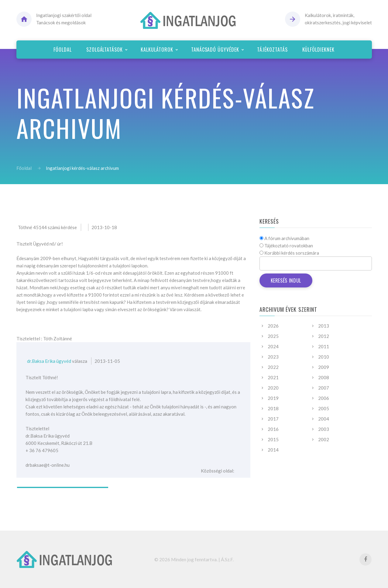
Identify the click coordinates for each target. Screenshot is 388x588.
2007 (324, 388)
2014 (273, 450)
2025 (273, 336)
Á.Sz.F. (227, 559)
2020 (273, 388)
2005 (324, 408)
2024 (273, 346)
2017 (273, 419)
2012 (324, 336)
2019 (273, 398)
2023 (273, 357)
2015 (273, 439)
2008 (324, 377)
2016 (273, 429)
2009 (324, 367)
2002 (324, 439)
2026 (273, 326)
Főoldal (24, 168)
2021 (273, 377)
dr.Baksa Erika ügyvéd (49, 361)
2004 (324, 419)
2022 (273, 367)
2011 (324, 346)
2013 (324, 326)
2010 (324, 357)
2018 (273, 408)
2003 (324, 429)
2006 (324, 398)
